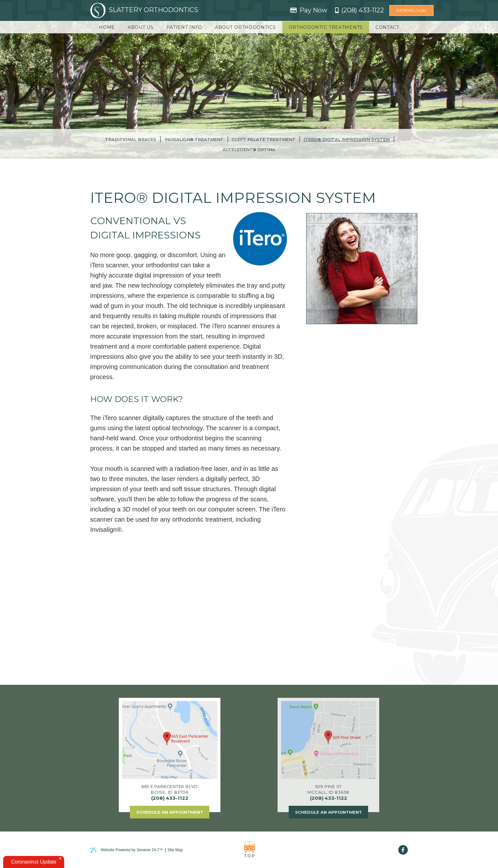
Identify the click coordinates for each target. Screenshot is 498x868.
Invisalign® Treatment (194, 139)
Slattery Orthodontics (144, 10)
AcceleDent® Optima (249, 150)
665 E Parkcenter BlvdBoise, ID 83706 (170, 789)
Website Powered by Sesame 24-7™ (127, 850)
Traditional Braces (131, 139)
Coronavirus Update (34, 862)
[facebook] (403, 850)
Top (249, 850)
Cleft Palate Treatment (264, 139)
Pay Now (313, 10)
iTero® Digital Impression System (347, 139)
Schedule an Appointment (170, 812)
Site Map (175, 850)
